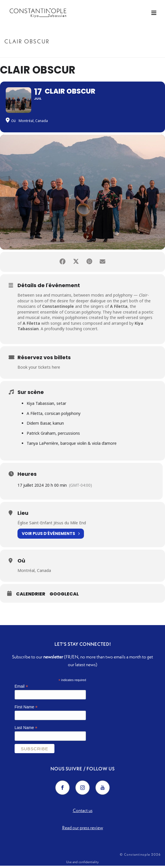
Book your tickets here (39, 369)
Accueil (69, 54)
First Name (26, 709)
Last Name (26, 730)
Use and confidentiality (82, 864)
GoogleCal (64, 596)
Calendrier (31, 596)
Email (21, 689)
